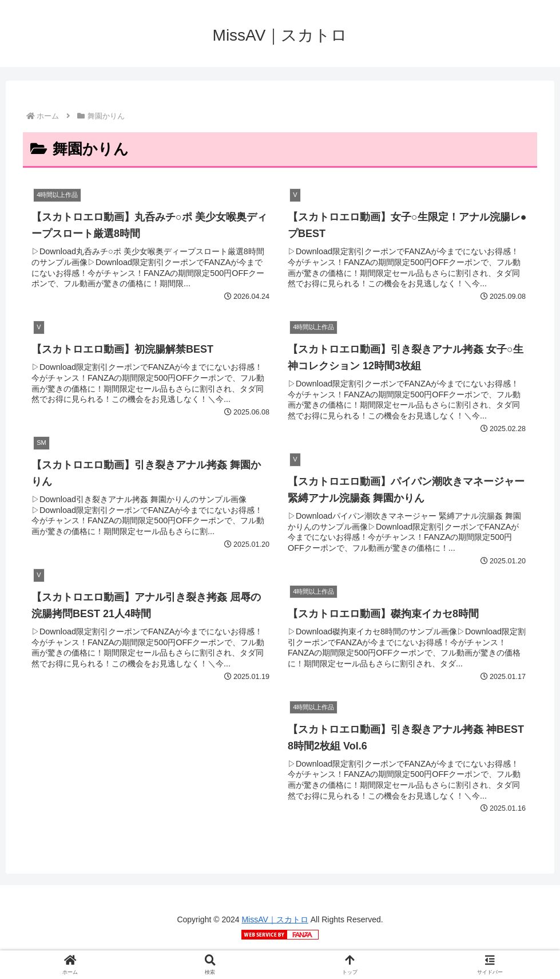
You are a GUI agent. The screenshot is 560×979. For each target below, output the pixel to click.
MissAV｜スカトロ (275, 919)
